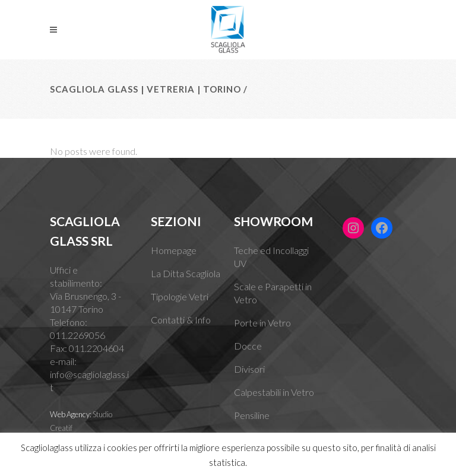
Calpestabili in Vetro (274, 392)
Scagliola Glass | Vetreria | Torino (145, 89)
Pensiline (252, 415)
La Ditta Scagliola (186, 273)
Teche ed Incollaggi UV (271, 257)
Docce (248, 346)
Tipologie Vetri (180, 296)
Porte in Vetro (262, 323)
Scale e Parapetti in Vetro (273, 293)
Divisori (249, 369)
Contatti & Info (181, 320)
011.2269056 (77, 335)
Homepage (174, 250)
